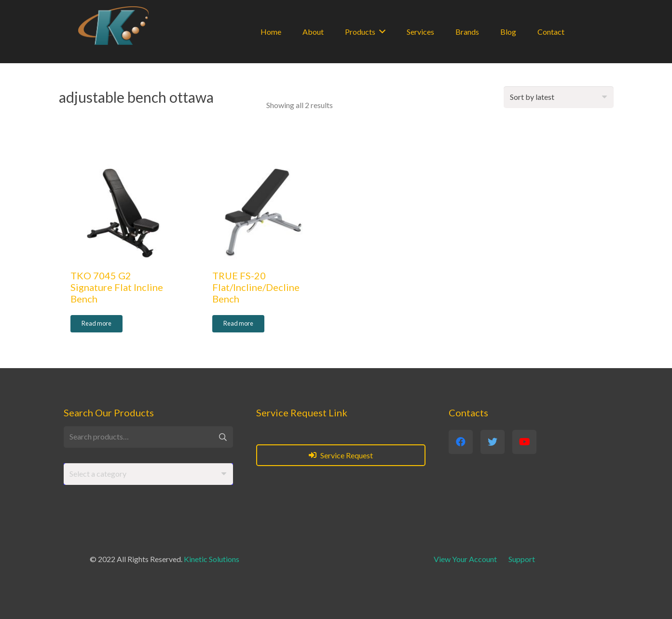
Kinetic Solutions (212, 559)
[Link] (113, 26)
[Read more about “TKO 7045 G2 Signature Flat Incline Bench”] (96, 324)
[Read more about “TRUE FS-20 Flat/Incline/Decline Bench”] (238, 324)
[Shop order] (559, 97)
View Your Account (465, 559)
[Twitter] (493, 442)
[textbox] (98, 474)
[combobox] (148, 474)
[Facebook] (461, 442)
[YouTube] (524, 442)
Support (522, 559)
